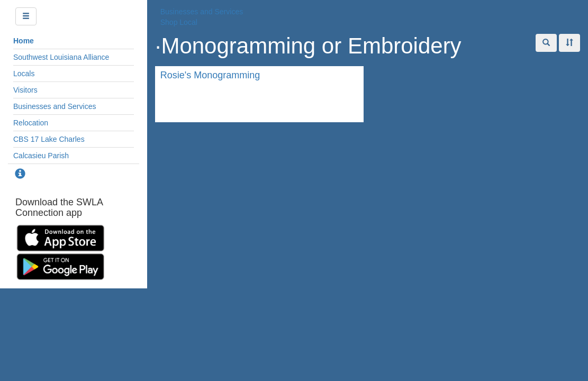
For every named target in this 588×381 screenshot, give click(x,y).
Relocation (31, 123)
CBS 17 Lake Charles (49, 139)
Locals (24, 74)
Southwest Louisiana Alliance (61, 57)
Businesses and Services (55, 106)
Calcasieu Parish (41, 156)
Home (24, 41)
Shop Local (179, 22)
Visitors (25, 90)
